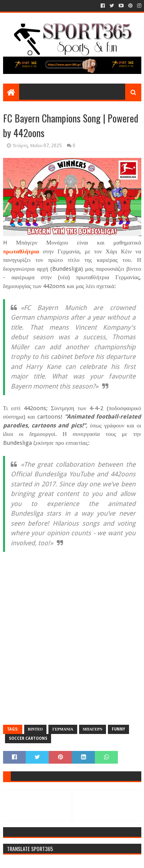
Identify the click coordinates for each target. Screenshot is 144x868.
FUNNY (118, 729)
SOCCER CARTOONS (28, 738)
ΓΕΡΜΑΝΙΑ (63, 729)
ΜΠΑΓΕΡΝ (93, 729)
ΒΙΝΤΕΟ (36, 729)
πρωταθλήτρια (21, 251)
